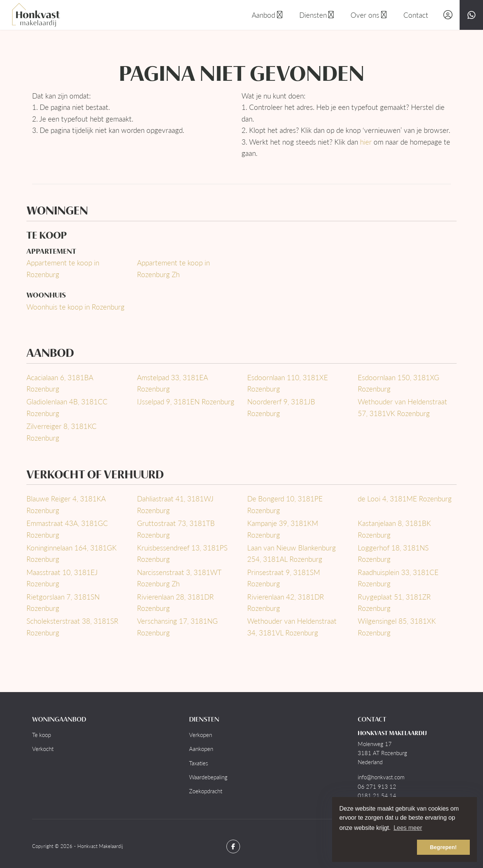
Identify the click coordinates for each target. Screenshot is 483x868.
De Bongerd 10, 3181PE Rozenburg (285, 504)
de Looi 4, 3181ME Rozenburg (405, 499)
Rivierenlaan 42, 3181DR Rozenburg (286, 602)
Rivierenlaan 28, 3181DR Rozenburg (175, 602)
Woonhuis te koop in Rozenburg (75, 307)
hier (366, 142)
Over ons (369, 15)
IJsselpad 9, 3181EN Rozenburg (186, 402)
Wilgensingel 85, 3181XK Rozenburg (397, 627)
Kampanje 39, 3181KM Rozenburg (283, 529)
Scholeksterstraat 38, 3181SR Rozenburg (72, 627)
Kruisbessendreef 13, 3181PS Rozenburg (182, 553)
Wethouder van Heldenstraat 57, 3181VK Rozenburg (402, 407)
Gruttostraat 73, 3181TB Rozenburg (176, 529)
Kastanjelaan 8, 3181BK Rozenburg (394, 529)
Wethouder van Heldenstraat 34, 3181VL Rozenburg (292, 627)
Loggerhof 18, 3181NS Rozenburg (393, 553)
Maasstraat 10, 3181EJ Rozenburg (62, 578)
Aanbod (268, 15)
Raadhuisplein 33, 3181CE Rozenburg (398, 578)
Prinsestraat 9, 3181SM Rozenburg (284, 578)
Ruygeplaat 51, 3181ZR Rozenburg (394, 602)
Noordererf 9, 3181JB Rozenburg (281, 407)
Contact (416, 15)
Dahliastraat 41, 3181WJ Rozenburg (175, 504)
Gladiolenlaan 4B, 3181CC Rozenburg (67, 407)
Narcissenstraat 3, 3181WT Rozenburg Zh (179, 578)
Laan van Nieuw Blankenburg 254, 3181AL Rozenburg (291, 553)
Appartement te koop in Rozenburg (63, 268)
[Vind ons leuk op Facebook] (233, 846)
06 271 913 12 (377, 786)
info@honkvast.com (381, 777)
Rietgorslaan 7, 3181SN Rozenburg (63, 602)
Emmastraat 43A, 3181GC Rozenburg (67, 529)
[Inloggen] (448, 15)
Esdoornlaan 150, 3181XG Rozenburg (398, 383)
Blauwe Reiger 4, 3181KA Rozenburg (66, 504)
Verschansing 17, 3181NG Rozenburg (177, 627)
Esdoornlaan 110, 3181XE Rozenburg (288, 383)
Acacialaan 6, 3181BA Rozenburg (60, 383)
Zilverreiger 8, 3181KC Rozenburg (62, 432)
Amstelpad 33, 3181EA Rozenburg (172, 383)
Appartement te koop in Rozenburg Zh (173, 268)
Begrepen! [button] (443, 847)
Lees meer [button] (408, 828)
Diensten (318, 15)
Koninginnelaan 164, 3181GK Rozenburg (72, 553)
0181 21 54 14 (377, 796)
